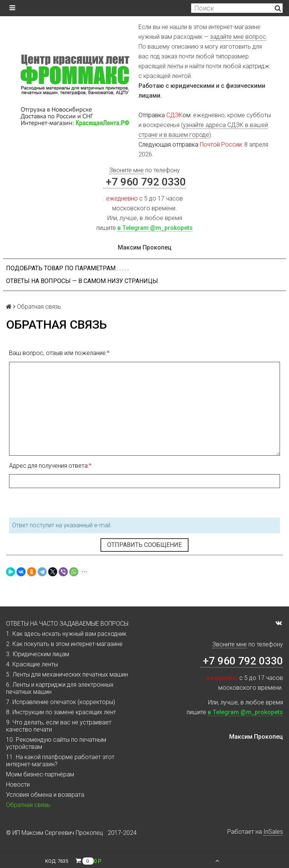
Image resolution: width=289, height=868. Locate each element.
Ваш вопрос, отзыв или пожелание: (58, 353)
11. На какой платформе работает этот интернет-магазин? (60, 761)
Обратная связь (28, 805)
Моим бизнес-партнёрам (40, 774)
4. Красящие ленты (32, 664)
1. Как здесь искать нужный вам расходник (66, 634)
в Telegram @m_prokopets (155, 228)
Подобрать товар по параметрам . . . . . (67, 268)
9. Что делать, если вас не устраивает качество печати (59, 726)
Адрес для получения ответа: (49, 466)
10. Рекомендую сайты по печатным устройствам (56, 743)
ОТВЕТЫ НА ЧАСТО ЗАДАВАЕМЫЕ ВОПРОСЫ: (68, 624)
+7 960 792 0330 (144, 182)
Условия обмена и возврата (45, 795)
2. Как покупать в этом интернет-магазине (64, 644)
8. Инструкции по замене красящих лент (61, 712)
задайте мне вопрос (238, 37)
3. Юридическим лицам (38, 654)
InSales (273, 832)
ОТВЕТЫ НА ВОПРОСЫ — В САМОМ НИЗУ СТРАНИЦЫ (82, 281)
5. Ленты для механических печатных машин (67, 674)
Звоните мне (126, 170)
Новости (18, 785)
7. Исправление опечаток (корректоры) (61, 702)
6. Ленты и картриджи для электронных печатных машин (60, 688)
